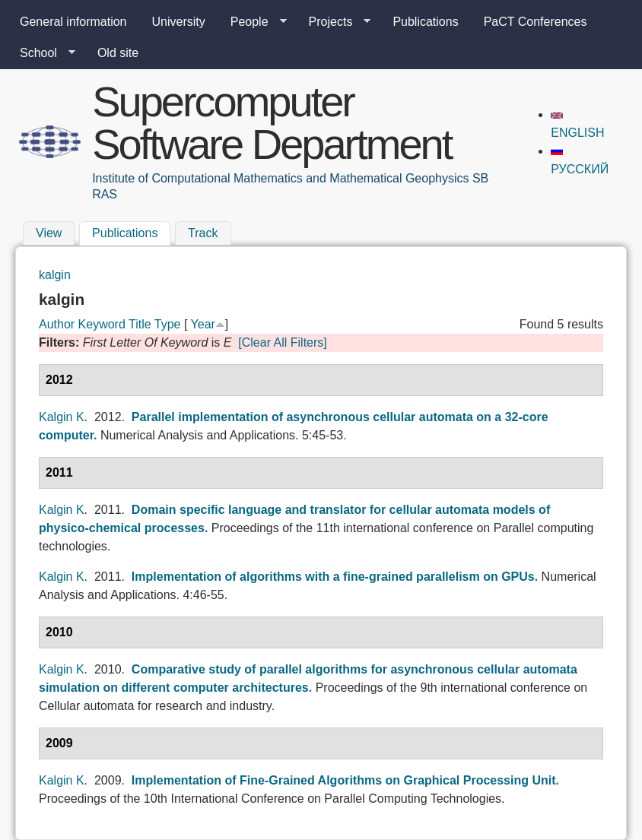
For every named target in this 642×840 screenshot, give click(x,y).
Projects (334, 22)
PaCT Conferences (536, 22)
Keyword (102, 324)
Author (57, 324)
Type (168, 324)
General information (73, 22)
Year (203, 324)
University (179, 22)
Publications (425, 22)
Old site (118, 53)
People (253, 22)
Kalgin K (62, 417)
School (41, 53)
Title (140, 324)
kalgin (55, 275)
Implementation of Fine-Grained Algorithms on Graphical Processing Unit (344, 780)
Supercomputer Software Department (272, 123)
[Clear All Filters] (282, 342)
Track (203, 234)
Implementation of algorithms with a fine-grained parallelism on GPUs (333, 577)
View (49, 234)
